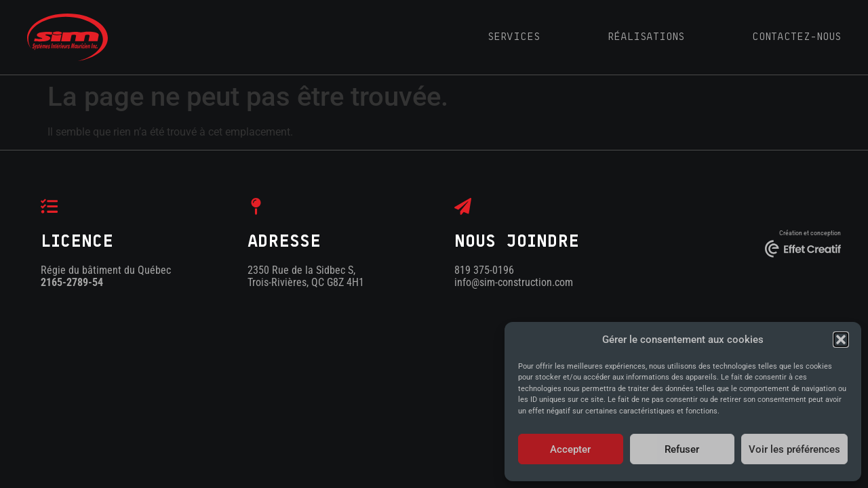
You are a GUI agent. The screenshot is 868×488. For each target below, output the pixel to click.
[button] (841, 340)
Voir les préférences (794, 449)
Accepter (570, 449)
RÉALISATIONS (646, 37)
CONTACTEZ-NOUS (796, 37)
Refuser (682, 449)
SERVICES (514, 37)
